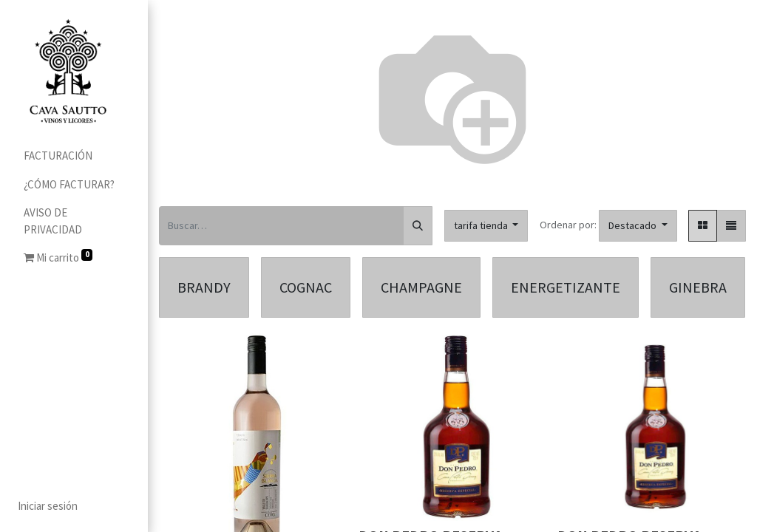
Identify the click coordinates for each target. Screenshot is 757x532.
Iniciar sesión (48, 506)
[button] (638, 226)
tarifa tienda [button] (482, 225)
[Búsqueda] (418, 226)
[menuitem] (74, 156)
